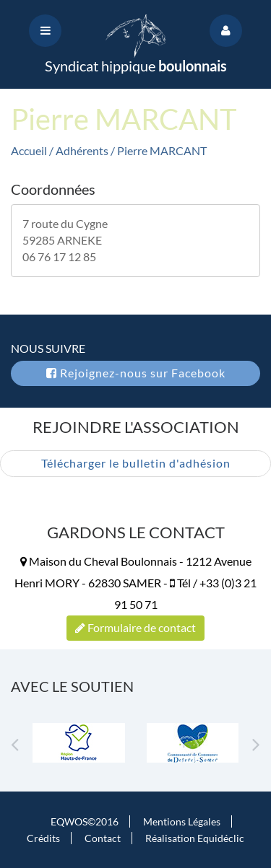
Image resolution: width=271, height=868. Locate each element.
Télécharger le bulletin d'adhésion (136, 463)
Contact (103, 838)
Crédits (43, 838)
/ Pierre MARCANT (159, 150)
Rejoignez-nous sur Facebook (136, 373)
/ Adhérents (80, 150)
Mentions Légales (182, 821)
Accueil (29, 150)
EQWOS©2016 (85, 821)
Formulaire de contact (135, 627)
